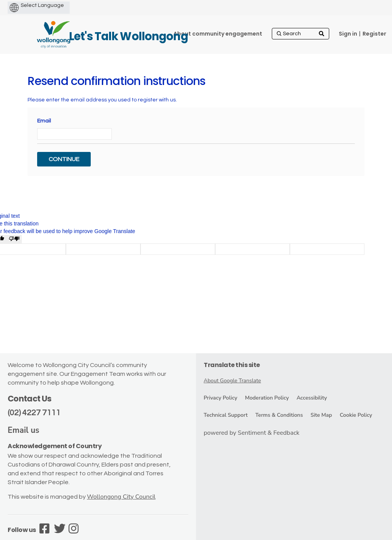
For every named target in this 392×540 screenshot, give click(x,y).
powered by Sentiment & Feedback (252, 433)
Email (44, 121)
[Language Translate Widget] (55, 5)
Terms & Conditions (279, 415)
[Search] (301, 34)
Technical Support (226, 415)
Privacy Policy (220, 398)
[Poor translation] (14, 239)
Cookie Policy (356, 415)
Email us (24, 430)
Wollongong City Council (121, 497)
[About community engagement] (218, 34)
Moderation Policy (267, 398)
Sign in (348, 34)
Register (374, 34)
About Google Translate (232, 381)
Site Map (321, 415)
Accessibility (312, 398)
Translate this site (232, 365)
